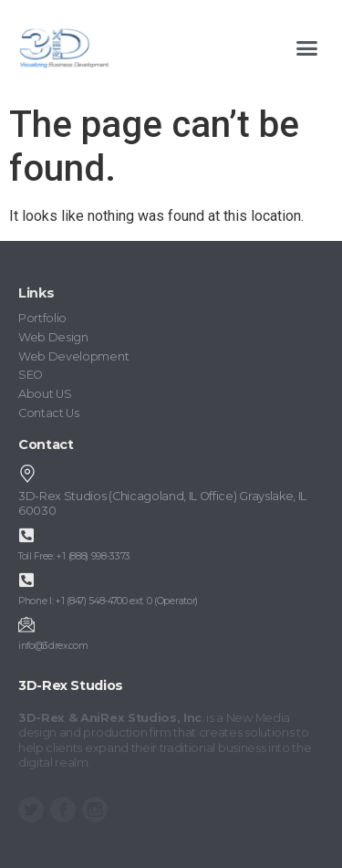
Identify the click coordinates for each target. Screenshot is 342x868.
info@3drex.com (53, 646)
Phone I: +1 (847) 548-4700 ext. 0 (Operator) (108, 601)
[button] (307, 48)
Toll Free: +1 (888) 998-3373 (74, 556)
